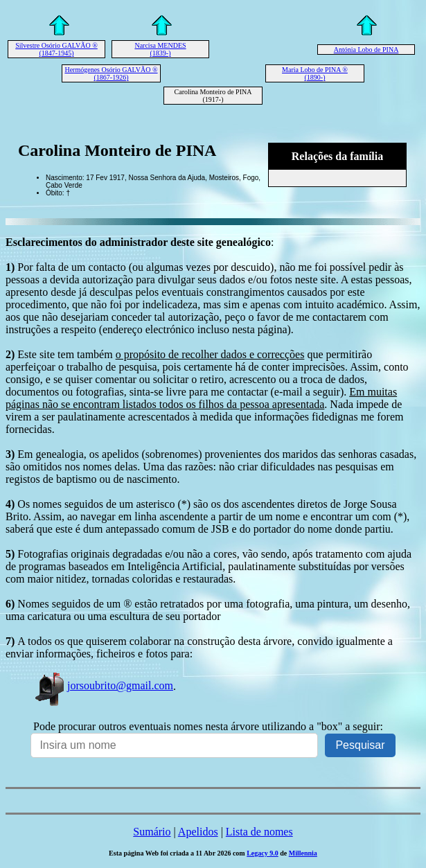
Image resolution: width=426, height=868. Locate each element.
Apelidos (198, 832)
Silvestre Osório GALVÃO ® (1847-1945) (56, 49)
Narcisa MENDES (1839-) (160, 49)
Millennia (303, 853)
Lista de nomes (259, 832)
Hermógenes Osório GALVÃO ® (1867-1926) (111, 73)
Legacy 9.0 (263, 853)
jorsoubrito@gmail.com (103, 685)
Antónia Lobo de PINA (366, 50)
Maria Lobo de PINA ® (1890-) (315, 73)
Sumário (152, 832)
